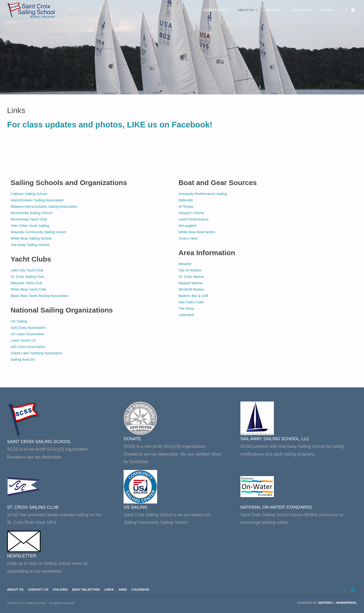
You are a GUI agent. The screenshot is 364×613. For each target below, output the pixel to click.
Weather (185, 264)
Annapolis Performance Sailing (203, 194)
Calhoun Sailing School (29, 194)
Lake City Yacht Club (27, 270)
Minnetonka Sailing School (31, 213)
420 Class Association (28, 347)
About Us (15, 590)
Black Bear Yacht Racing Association (40, 296)
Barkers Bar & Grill (193, 296)
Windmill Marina (191, 289)
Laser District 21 (23, 340)
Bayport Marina (191, 283)
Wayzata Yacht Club (26, 283)
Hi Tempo (186, 206)
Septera (325, 603)
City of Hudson (190, 270)
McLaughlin (188, 226)
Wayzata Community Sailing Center (38, 232)
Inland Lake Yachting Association (36, 353)
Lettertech (186, 315)
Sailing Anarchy (23, 359)
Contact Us (39, 590)
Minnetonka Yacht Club (29, 219)
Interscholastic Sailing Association (37, 200)
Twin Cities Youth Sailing (30, 226)
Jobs (125, 590)
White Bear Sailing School (31, 238)
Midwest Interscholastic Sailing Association (44, 206)
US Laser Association (27, 334)
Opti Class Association (28, 328)
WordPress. (347, 603)
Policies (61, 590)
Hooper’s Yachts (191, 213)
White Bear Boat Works (197, 232)
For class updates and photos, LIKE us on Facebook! (110, 125)
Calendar (143, 590)
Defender (186, 200)
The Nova (187, 308)
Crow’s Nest (188, 238)
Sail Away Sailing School (30, 245)
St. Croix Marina (191, 277)
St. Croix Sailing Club (27, 277)
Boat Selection (87, 590)
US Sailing (19, 321)
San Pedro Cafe (191, 302)
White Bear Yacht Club (28, 289)
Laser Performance (194, 219)
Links (111, 590)
